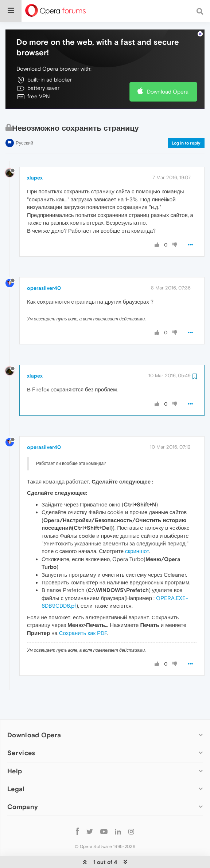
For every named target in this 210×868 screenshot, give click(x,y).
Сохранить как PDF (83, 611)
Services (21, 731)
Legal (16, 767)
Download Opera (168, 69)
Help (15, 749)
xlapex (35, 155)
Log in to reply (186, 121)
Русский (24, 121)
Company (23, 784)
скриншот (137, 529)
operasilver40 (44, 266)
